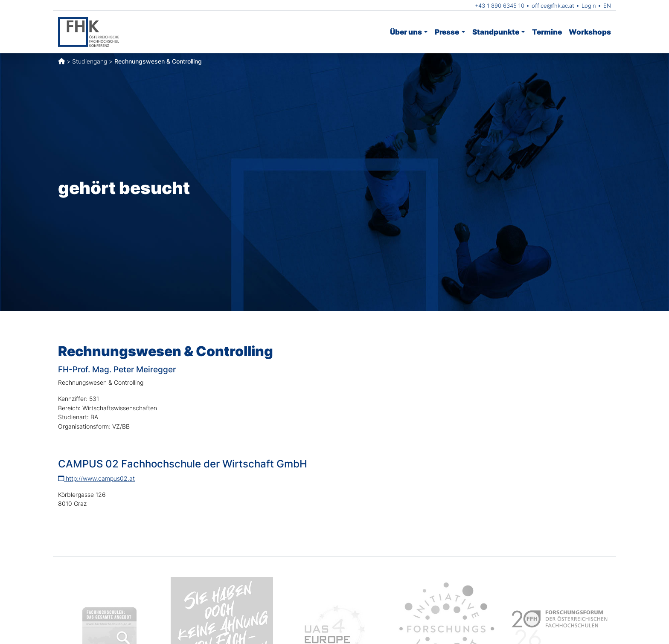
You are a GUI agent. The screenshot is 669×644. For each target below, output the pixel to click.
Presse (447, 32)
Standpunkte (496, 32)
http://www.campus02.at (96, 478)
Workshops (590, 32)
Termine (547, 32)
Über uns (406, 32)
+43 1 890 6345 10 (500, 6)
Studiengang (90, 61)
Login (589, 6)
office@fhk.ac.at (553, 6)
